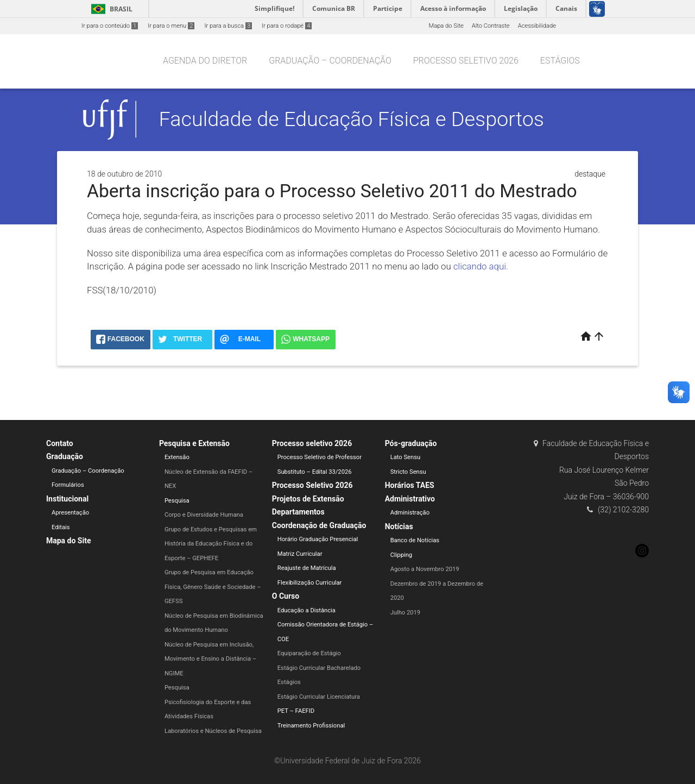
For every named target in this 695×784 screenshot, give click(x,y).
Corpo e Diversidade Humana (204, 515)
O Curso (286, 596)
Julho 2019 (406, 613)
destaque (590, 174)
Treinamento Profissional (311, 726)
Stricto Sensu (408, 472)
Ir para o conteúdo (110, 26)
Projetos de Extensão (308, 499)
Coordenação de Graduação (319, 525)
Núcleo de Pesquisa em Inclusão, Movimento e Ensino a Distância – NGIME (210, 659)
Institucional (67, 499)
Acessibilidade (537, 26)
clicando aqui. (481, 266)
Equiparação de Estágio (309, 653)
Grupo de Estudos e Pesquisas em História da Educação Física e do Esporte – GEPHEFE (211, 544)
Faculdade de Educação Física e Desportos (352, 119)
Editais (61, 527)
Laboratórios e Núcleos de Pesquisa (213, 731)
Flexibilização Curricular (310, 583)
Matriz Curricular (300, 554)
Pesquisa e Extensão (194, 443)
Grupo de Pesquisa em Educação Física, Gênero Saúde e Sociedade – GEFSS (213, 587)
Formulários (68, 485)
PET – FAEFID (296, 711)
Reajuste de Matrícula (307, 568)
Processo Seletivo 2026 (312, 485)
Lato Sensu (406, 457)
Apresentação (70, 513)
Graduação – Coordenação (330, 61)
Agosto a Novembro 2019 (425, 569)
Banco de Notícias (415, 540)
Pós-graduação (411, 443)
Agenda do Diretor (205, 61)
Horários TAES (410, 485)
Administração (410, 513)
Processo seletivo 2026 (466, 61)
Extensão (177, 457)
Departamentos (298, 512)
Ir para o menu (171, 26)
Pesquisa (177, 501)
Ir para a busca (228, 26)
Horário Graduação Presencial (318, 539)
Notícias (399, 526)
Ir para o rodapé (287, 26)
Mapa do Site (446, 26)
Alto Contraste (491, 26)
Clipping (401, 555)
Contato (60, 443)
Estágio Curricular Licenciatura (319, 697)
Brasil (110, 9)
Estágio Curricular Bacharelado (319, 668)
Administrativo (410, 499)
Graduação (65, 456)
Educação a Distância (307, 610)
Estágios (560, 61)
